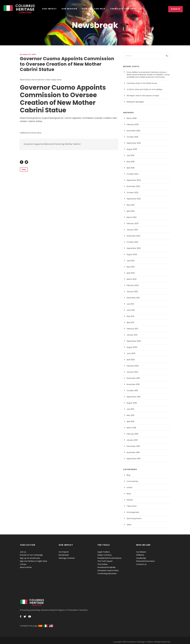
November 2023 (133, 186)
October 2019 (132, 391)
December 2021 (133, 298)
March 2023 (131, 217)
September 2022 (133, 248)
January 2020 (132, 372)
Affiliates (140, 555)
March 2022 (131, 279)
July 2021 (130, 304)
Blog (128, 475)
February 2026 (132, 124)
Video (129, 525)
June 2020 (131, 353)
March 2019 (131, 428)
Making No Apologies (135, 102)
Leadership (141, 558)
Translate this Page (123, 9)
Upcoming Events (133, 518)
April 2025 (130, 168)
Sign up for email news (29, 558)
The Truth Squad (104, 561)
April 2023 (130, 211)
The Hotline (102, 564)
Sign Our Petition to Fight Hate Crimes (35, 561)
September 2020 (133, 341)
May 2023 (130, 205)
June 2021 (131, 310)
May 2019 (130, 415)
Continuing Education (106, 573)
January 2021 (132, 335)
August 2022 (131, 254)
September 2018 (133, 459)
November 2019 (133, 384)
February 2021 (132, 329)
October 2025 (132, 137)
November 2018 (133, 452)
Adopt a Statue (103, 555)
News (24, 169)
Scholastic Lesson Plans (107, 570)
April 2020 (130, 360)
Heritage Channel (66, 558)
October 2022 (132, 242)
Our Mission (69, 9)
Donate (176, 9)
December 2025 (133, 131)
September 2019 (133, 397)
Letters (129, 487)
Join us (23, 552)
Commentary (131, 481)
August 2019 (131, 403)
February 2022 (132, 285)
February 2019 (132, 434)
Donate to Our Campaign (30, 555)
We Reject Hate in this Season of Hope (141, 96)
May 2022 (130, 267)
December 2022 (133, 236)
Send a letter (25, 564)
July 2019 (130, 409)
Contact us (141, 564)
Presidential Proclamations (108, 558)
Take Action (131, 506)
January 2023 (132, 230)
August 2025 (131, 149)
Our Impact (49, 9)
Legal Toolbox (103, 552)
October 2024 (132, 174)
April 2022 (130, 273)
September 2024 (133, 180)
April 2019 (130, 421)
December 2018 (133, 446)
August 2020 (131, 347)
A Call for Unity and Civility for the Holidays (143, 89)
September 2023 (133, 199)
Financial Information (145, 561)
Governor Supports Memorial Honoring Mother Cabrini (48, 144)
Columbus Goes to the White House (140, 83)
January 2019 (132, 440)
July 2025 (130, 155)
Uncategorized (132, 512)
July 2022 (130, 261)
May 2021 (130, 316)
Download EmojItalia (106, 567)
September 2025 (133, 143)
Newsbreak (63, 555)
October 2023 (132, 193)
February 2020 (132, 366)
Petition (129, 500)
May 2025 (130, 162)
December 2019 (133, 378)
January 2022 (132, 292)
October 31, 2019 (27, 54)
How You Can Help (93, 9)
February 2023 (132, 223)
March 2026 (131, 118)
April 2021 (130, 322)
